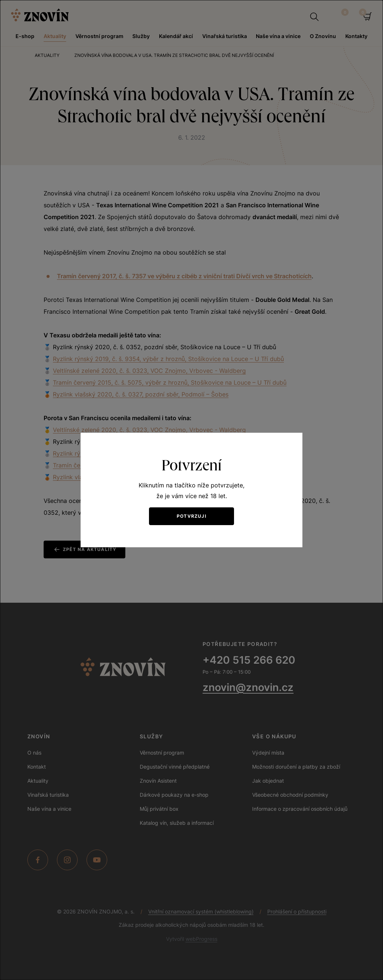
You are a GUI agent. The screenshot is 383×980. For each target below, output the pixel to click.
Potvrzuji (191, 516)
